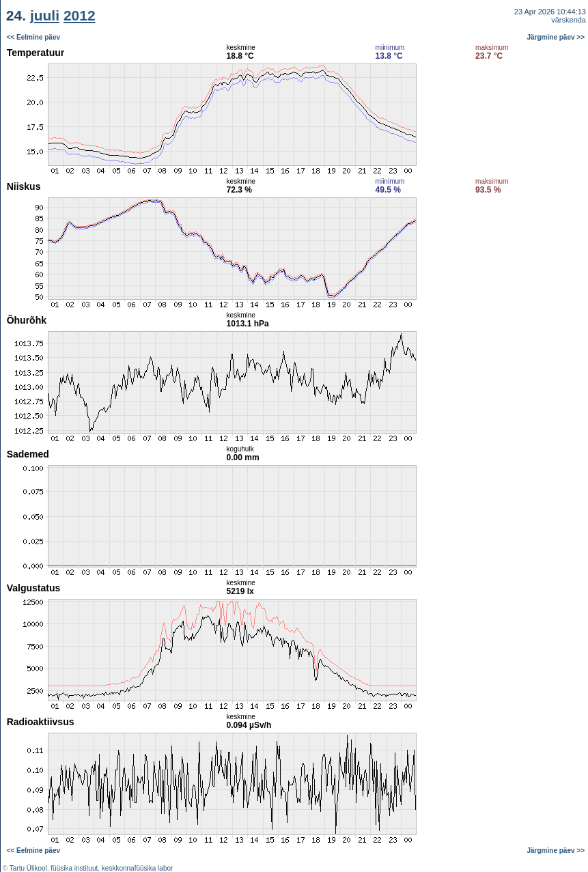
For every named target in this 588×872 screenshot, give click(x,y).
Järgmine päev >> (556, 37)
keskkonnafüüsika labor (138, 868)
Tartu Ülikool (28, 868)
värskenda (569, 20)
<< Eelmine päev (33, 37)
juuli (45, 15)
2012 (80, 15)
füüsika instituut (74, 868)
